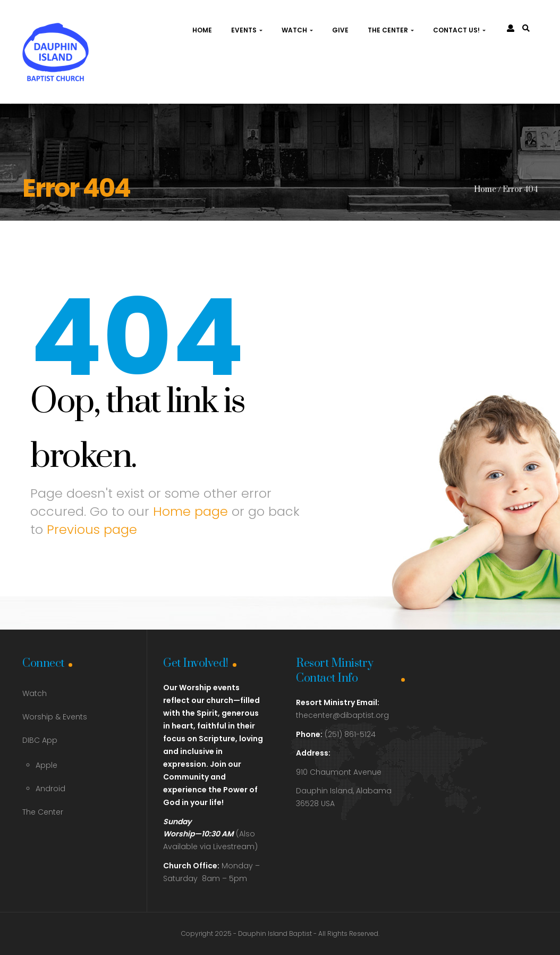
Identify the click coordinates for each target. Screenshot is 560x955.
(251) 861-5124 (336, 734)
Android (50, 789)
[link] (526, 28)
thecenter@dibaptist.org (342, 715)
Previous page (92, 529)
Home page (190, 511)
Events (247, 30)
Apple (46, 765)
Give (340, 30)
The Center (391, 30)
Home (202, 30)
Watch (297, 30)
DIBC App (40, 740)
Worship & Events (55, 717)
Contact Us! (459, 30)
